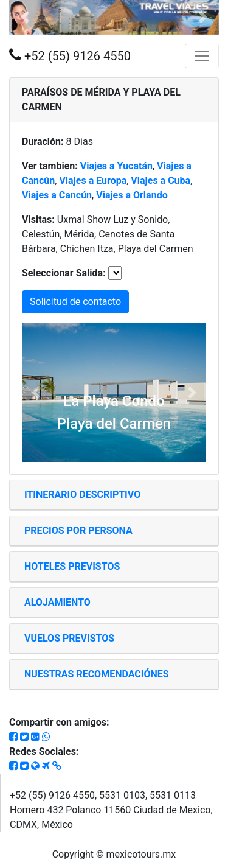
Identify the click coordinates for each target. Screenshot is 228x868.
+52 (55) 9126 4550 (70, 55)
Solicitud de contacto (75, 302)
